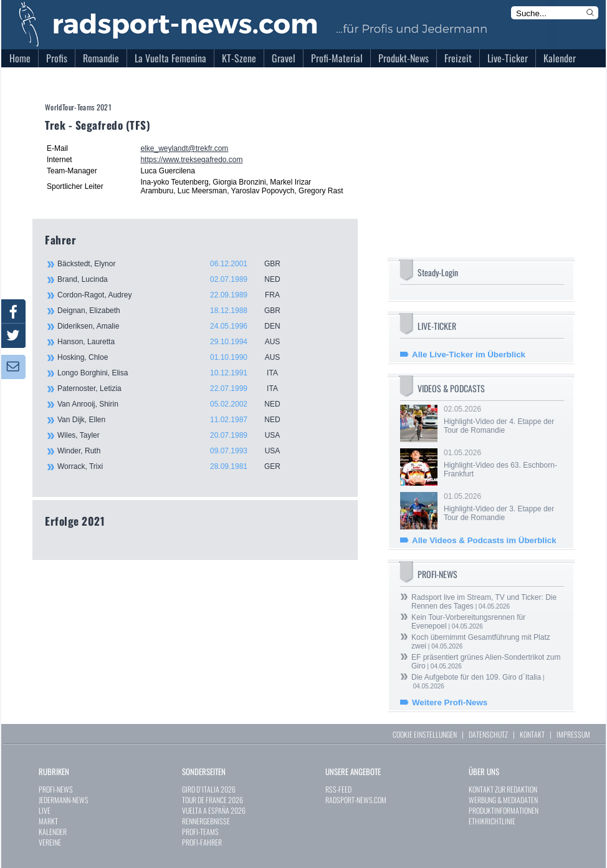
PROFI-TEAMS (200, 832)
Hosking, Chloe (176, 357)
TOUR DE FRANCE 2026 (213, 800)
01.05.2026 (503, 463)
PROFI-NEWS (56, 789)
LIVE (45, 810)
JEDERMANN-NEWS (64, 800)
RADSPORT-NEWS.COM (356, 800)
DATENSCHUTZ (488, 734)
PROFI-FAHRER (202, 842)
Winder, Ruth (176, 451)
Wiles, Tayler (176, 435)
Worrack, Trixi (176, 466)
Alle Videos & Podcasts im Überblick (484, 540)
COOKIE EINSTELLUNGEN (425, 734)
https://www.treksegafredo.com (191, 160)
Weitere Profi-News (450, 702)
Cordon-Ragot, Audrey (176, 295)
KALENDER (53, 832)
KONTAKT (532, 734)
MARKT (48, 821)
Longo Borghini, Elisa (176, 373)
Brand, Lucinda (176, 279)
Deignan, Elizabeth (176, 311)
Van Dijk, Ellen (176, 420)
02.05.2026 (503, 420)
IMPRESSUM (573, 734)
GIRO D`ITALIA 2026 (209, 789)
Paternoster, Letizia (176, 388)
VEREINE (50, 842)
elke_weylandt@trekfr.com (184, 148)
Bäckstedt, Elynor (176, 264)
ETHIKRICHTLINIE (492, 821)
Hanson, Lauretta (176, 342)
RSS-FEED (338, 789)
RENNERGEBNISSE (206, 821)
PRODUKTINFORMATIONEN (504, 810)
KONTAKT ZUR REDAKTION (503, 789)
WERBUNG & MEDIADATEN (503, 800)
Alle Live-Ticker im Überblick (469, 354)
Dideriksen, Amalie (176, 326)
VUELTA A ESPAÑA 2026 (214, 810)
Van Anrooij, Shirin (176, 404)
